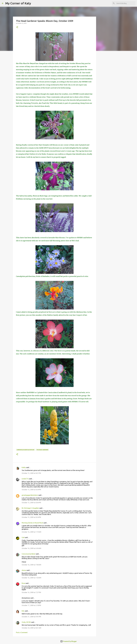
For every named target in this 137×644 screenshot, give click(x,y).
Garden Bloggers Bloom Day (25, 450)
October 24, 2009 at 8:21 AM (31, 628)
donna (24, 570)
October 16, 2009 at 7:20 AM (31, 578)
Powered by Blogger (68, 641)
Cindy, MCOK (26, 622)
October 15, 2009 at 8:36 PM (31, 503)
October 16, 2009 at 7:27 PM (31, 592)
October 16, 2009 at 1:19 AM (31, 532)
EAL (23, 611)
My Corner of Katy (18, 3)
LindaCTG (25, 479)
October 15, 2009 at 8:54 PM (31, 517)
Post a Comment (22, 632)
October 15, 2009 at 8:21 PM (31, 473)
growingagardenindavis (30, 495)
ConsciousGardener (28, 554)
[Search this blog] (125, 3)
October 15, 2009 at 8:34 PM (31, 490)
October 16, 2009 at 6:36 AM (31, 548)
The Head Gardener (42, 450)
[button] (17, 27)
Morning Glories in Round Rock (32, 523)
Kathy (24, 467)
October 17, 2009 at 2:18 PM (31, 605)
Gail (23, 537)
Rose (23, 583)
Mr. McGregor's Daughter (30, 508)
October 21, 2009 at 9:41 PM (31, 617)
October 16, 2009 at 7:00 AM (31, 565)
